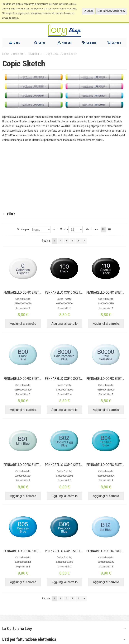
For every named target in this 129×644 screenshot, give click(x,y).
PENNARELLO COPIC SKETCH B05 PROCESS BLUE (37, 551)
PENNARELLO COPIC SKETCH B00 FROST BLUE (35, 379)
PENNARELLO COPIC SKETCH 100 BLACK (72, 293)
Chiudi (89, 11)
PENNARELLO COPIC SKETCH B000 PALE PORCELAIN (81, 379)
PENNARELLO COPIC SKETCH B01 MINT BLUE (34, 465)
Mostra (64, 229)
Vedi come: (92, 229)
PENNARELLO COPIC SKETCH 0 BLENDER (31, 293)
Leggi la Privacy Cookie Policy (111, 11)
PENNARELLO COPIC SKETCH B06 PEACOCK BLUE (79, 551)
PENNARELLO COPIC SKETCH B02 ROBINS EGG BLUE (81, 465)
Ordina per (23, 229)
